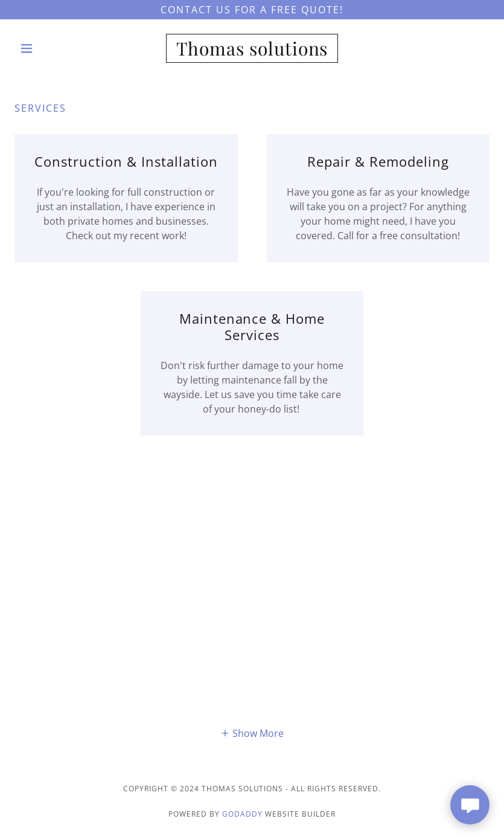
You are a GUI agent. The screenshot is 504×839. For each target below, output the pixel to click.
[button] (50, 48)
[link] (252, 52)
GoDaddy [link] (242, 814)
